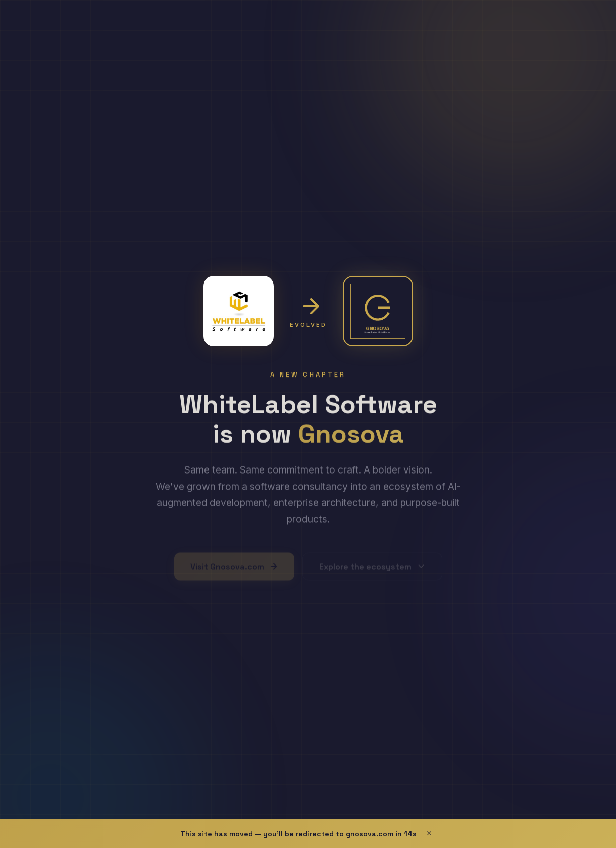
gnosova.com (370, 834)
